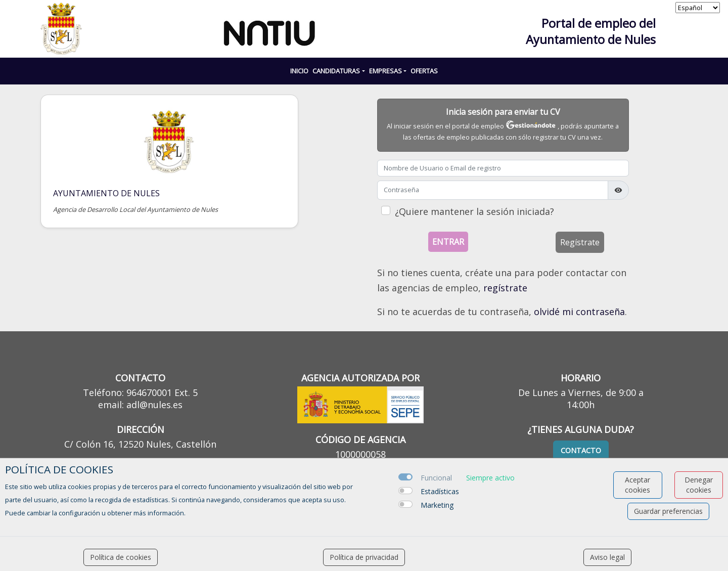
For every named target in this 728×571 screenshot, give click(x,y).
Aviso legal (607, 557)
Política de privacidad (364, 557)
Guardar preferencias (668, 511)
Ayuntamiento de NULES (106, 193)
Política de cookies (121, 557)
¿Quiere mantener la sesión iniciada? (474, 211)
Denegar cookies (699, 485)
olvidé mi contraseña (579, 312)
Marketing (437, 505)
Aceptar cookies (638, 485)
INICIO (299, 71)
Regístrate (580, 242)
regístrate (505, 288)
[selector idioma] (698, 8)
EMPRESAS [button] (385, 71)
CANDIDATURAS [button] (336, 71)
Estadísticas (440, 491)
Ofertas (424, 71)
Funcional (436, 478)
